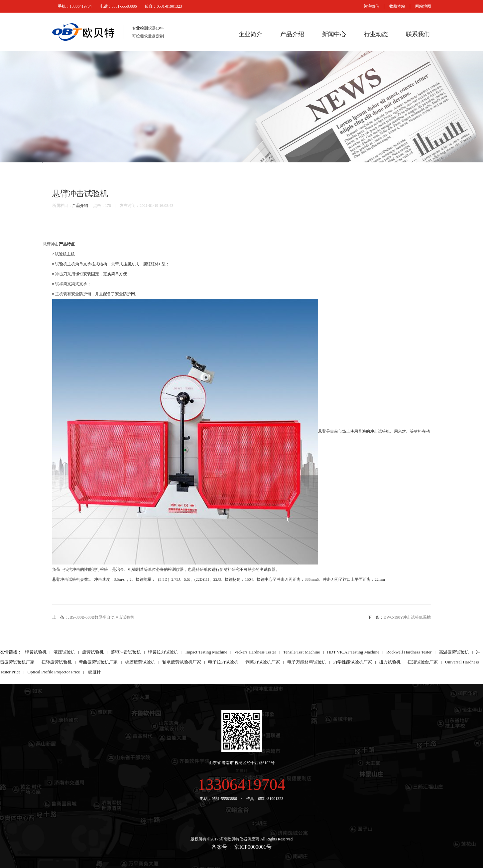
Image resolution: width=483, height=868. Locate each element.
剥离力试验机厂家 (263, 662)
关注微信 (371, 6)
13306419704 (242, 784)
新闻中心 (334, 34)
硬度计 (95, 672)
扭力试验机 (390, 662)
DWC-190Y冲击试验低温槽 (407, 617)
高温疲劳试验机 (454, 652)
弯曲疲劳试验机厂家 (98, 662)
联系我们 (418, 34)
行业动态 (376, 34)
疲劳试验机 (93, 652)
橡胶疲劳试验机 (140, 662)
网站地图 (423, 6)
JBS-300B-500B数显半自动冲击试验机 (101, 617)
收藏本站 (397, 6)
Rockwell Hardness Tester (409, 652)
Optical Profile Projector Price (54, 672)
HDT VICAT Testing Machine (353, 652)
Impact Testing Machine (206, 652)
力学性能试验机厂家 (353, 662)
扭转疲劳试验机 (57, 662)
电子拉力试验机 (223, 662)
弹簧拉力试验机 (163, 652)
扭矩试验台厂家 (423, 662)
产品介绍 (292, 34)
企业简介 (250, 34)
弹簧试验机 (36, 652)
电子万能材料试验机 (307, 662)
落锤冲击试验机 (126, 652)
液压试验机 (64, 652)
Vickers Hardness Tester (255, 652)
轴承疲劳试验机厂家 (182, 662)
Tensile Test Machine (302, 652)
